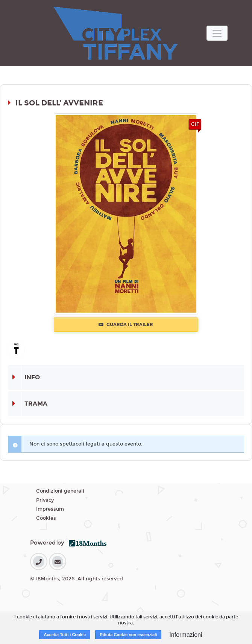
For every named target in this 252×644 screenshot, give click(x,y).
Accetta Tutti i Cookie (65, 635)
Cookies (46, 518)
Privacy (45, 500)
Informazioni (186, 635)
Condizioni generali (60, 491)
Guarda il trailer (126, 325)
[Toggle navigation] (217, 33)
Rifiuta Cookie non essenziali (128, 635)
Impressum (50, 509)
